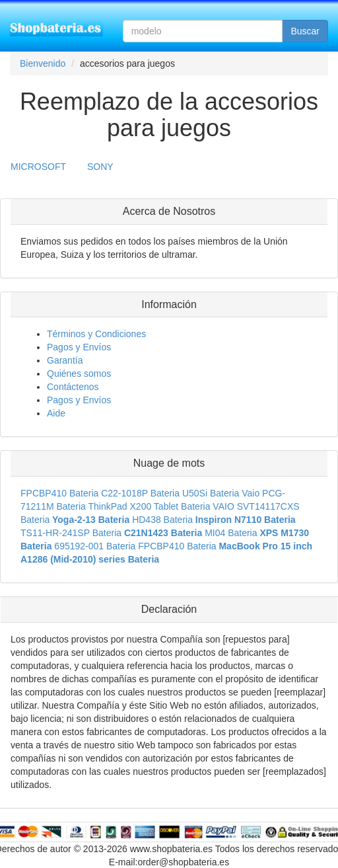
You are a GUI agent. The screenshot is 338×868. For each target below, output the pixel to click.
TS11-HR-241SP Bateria (71, 533)
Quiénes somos (79, 374)
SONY (100, 167)
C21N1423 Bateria (163, 533)
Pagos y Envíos (79, 347)
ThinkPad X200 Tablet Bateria (149, 506)
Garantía (65, 360)
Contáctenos (73, 387)
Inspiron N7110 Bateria (246, 520)
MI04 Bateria (231, 533)
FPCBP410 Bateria (59, 493)
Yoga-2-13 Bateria (91, 520)
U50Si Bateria (211, 493)
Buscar (305, 31)
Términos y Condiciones (96, 334)
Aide (56, 413)
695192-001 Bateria (95, 546)
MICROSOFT (38, 167)
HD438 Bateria (162, 520)
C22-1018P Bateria (140, 493)
